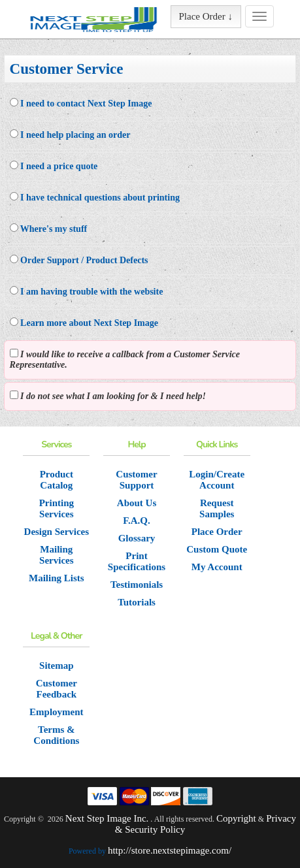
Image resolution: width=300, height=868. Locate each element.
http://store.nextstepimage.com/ (170, 850)
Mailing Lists (57, 578)
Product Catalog (57, 480)
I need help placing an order (70, 135)
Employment (57, 712)
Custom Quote (217, 549)
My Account (217, 567)
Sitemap (57, 666)
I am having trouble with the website (87, 291)
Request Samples (217, 508)
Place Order (217, 532)
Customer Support (136, 480)
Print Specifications (137, 561)
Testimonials (137, 585)
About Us (137, 503)
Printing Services (57, 508)
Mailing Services (56, 555)
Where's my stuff (49, 229)
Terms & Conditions (56, 735)
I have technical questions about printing (95, 197)
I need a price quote (54, 166)
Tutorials (137, 602)
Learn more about (84, 323)
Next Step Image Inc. (107, 818)
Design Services (57, 532)
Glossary (137, 538)
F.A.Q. (137, 521)
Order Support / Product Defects (79, 260)
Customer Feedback (57, 689)
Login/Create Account (217, 480)
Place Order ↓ (206, 16)
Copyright (236, 818)
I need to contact (81, 103)
